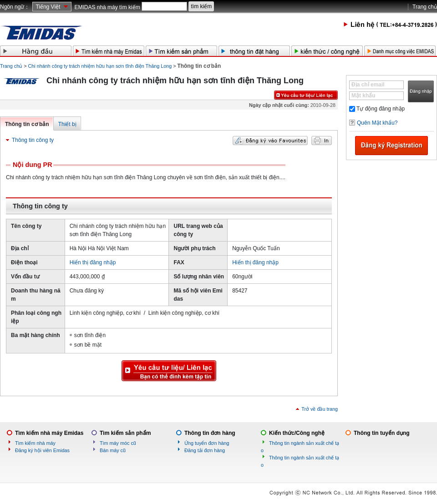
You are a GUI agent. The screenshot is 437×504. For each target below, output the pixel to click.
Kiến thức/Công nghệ (297, 433)
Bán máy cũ (113, 450)
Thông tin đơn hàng (210, 433)
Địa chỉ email (368, 85)
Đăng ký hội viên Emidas (42, 450)
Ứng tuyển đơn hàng (207, 443)
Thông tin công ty (33, 140)
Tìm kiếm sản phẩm (125, 433)
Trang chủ (425, 7)
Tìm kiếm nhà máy (35, 443)
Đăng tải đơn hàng (205, 450)
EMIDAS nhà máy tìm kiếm (107, 7)
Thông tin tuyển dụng (382, 433)
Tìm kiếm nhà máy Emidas (49, 433)
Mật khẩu (363, 96)
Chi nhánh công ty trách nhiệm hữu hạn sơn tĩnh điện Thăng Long (100, 66)
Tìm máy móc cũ (118, 443)
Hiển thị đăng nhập (93, 262)
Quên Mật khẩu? (377, 123)
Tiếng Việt (48, 7)
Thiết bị (67, 124)
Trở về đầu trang (320, 409)
